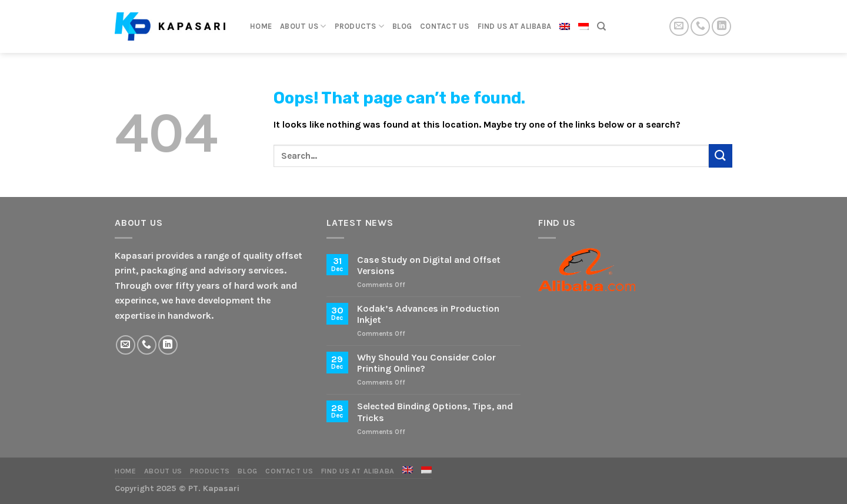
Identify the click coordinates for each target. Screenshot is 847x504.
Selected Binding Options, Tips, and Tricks (435, 412)
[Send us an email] (679, 27)
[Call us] (700, 27)
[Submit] (721, 156)
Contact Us (445, 26)
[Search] (601, 26)
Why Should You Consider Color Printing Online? (426, 363)
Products (360, 26)
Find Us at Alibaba (515, 26)
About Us (303, 26)
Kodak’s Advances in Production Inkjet (428, 314)
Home (261, 26)
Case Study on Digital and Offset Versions (429, 265)
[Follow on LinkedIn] (721, 27)
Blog (402, 26)
